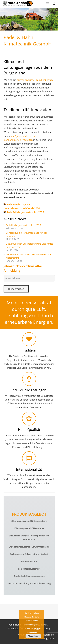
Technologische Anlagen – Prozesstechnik (29, 554)
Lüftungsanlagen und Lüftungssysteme (29, 521)
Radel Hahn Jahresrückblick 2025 (23, 225)
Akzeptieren (33, 636)
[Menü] (48, 4)
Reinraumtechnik (29, 561)
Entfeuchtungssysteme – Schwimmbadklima (29, 547)
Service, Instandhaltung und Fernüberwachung (29, 583)
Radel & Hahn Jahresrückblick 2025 (25, 212)
